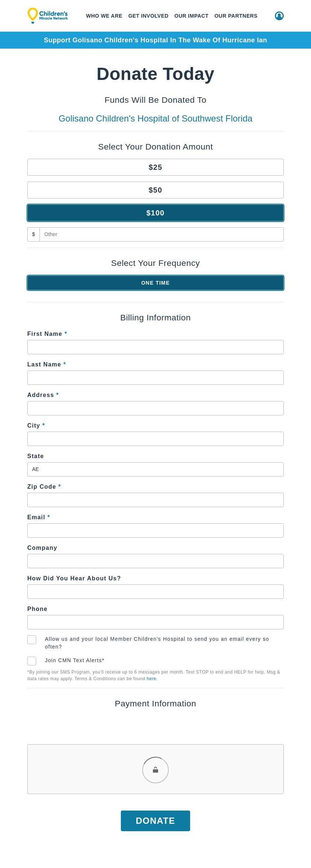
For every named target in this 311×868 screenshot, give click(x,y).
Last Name (47, 364)
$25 (155, 167)
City (36, 426)
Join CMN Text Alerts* (75, 660)
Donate (155, 821)
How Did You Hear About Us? (74, 578)
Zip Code (44, 487)
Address (43, 395)
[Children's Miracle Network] (48, 16)
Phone (37, 609)
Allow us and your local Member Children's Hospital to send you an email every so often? (157, 643)
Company (42, 548)
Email (39, 517)
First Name (47, 334)
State (36, 456)
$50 (155, 190)
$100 (155, 213)
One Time (155, 283)
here (151, 679)
